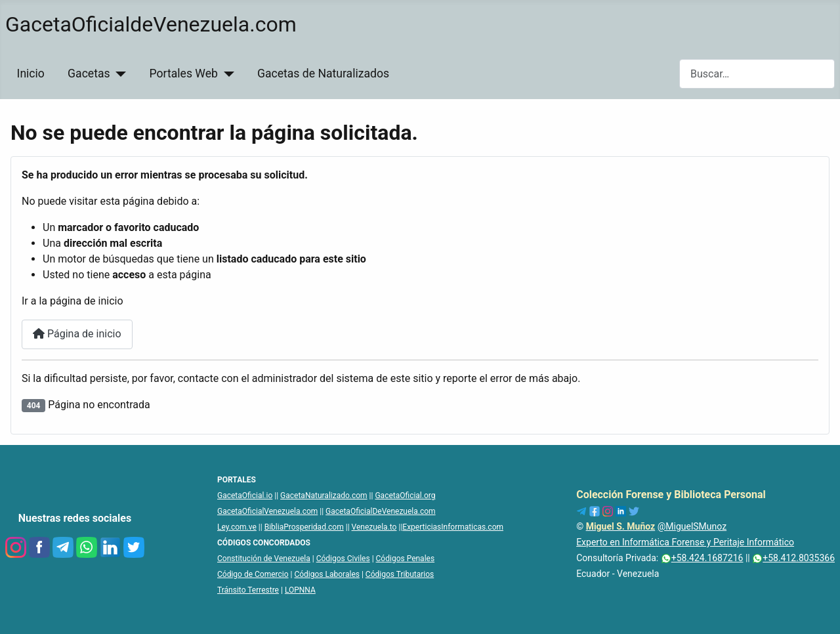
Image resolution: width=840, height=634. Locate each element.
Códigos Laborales (327, 574)
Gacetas (89, 74)
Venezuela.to (374, 527)
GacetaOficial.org (405, 496)
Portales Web (184, 74)
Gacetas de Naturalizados (323, 74)
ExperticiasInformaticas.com (453, 527)
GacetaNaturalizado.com (324, 496)
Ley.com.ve (237, 527)
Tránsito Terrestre (248, 590)
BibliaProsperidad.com (304, 527)
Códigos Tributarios (400, 574)
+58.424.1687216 (702, 558)
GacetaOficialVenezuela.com (267, 511)
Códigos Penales (406, 559)
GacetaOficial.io (245, 496)
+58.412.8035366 (793, 558)
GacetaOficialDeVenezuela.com (381, 511)
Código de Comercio (253, 574)
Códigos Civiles (343, 559)
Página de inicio (77, 334)
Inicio (31, 74)
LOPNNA (300, 590)
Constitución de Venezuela (264, 559)
